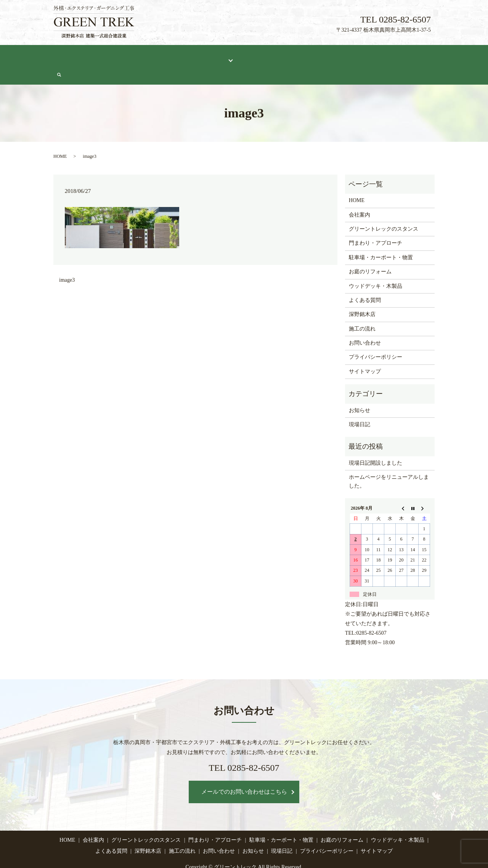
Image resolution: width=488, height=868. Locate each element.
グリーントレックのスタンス (151, 56)
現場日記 (364, 56)
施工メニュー (211, 56)
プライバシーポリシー (376, 338)
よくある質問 (256, 56)
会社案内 (96, 56)
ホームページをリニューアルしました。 (389, 463)
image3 (67, 261)
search (431, 56)
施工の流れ (331, 56)
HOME (67, 56)
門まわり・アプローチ (376, 224)
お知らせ (360, 392)
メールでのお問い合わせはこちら (244, 773)
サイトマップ (365, 353)
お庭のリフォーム (370, 253)
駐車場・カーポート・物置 (381, 239)
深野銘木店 (295, 56)
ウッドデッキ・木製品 (376, 267)
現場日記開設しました (376, 444)
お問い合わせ (401, 56)
